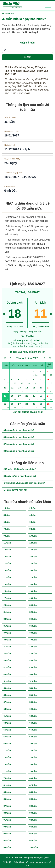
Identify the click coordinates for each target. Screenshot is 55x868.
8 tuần (32, 529)
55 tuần (7, 695)
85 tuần (7, 799)
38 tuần (33, 633)
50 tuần (33, 674)
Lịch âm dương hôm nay (15, 490)
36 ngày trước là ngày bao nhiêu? (20, 476)
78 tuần (33, 771)
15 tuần (7, 557)
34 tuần (33, 619)
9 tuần (7, 536)
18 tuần (33, 564)
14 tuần (33, 550)
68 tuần (33, 737)
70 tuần (33, 744)
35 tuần (7, 626)
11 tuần (7, 543)
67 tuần (7, 737)
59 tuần (7, 709)
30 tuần (33, 605)
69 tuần (7, 744)
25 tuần (7, 591)
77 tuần (7, 771)
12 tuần (33, 543)
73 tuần (7, 757)
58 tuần (33, 702)
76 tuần (33, 764)
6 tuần (32, 522)
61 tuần (7, 716)
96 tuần (33, 834)
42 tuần (33, 647)
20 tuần (33, 570)
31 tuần (7, 612)
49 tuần (7, 674)
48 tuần (33, 667)
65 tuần (7, 730)
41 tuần (7, 647)
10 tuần (33, 536)
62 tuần (33, 716)
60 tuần (33, 709)
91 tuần (7, 820)
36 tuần (33, 626)
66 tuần (33, 730)
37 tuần (7, 633)
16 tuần (33, 557)
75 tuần (7, 764)
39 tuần (7, 640)
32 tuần (33, 612)
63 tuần (7, 723)
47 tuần (7, 667)
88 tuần (33, 806)
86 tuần (33, 799)
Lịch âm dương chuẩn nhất (27, 412)
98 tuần (33, 841)
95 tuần (7, 834)
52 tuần (33, 681)
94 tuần (33, 827)
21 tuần (7, 577)
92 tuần (33, 820)
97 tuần (7, 841)
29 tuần (7, 605)
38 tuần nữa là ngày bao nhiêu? (19, 451)
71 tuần (7, 751)
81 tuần (7, 785)
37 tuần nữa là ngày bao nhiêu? (19, 444)
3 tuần (7, 515)
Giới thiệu (7, 862)
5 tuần (7, 522)
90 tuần (33, 813)
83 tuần (7, 792)
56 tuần (33, 695)
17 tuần (7, 564)
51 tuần (7, 681)
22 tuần (33, 577)
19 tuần (7, 570)
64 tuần (33, 723)
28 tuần (33, 598)
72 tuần (33, 751)
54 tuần (33, 688)
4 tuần (32, 515)
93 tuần (7, 827)
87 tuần (7, 806)
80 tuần (33, 778)
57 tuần (7, 702)
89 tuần (7, 813)
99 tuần (7, 848)
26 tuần (33, 591)
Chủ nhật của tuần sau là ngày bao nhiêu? (24, 483)
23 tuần (7, 584)
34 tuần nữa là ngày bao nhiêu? (19, 430)
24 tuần (33, 584)
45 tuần (7, 661)
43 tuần (7, 654)
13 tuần (7, 550)
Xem (27, 57)
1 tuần (7, 508)
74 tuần (33, 757)
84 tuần (33, 792)
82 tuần (33, 785)
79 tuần (7, 778)
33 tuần (7, 619)
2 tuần (32, 508)
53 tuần (7, 688)
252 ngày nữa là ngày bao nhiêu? (20, 469)
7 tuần (7, 529)
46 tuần (33, 661)
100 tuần (34, 848)
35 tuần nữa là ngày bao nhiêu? (19, 437)
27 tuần (7, 598)
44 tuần (33, 654)
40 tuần (33, 640)
